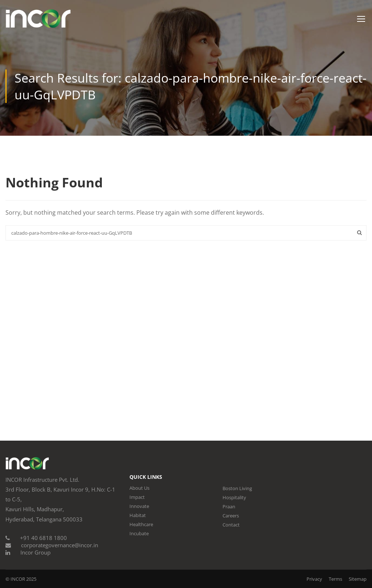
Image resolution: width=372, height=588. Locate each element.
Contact (231, 525)
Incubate (139, 533)
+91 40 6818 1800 (43, 538)
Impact (137, 497)
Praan (229, 506)
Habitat (138, 515)
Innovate (139, 506)
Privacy (314, 579)
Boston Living (237, 488)
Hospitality (234, 497)
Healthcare (141, 524)
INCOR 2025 (23, 579)
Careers (231, 516)
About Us (139, 488)
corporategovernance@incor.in (60, 545)
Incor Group (35, 552)
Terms (335, 579)
